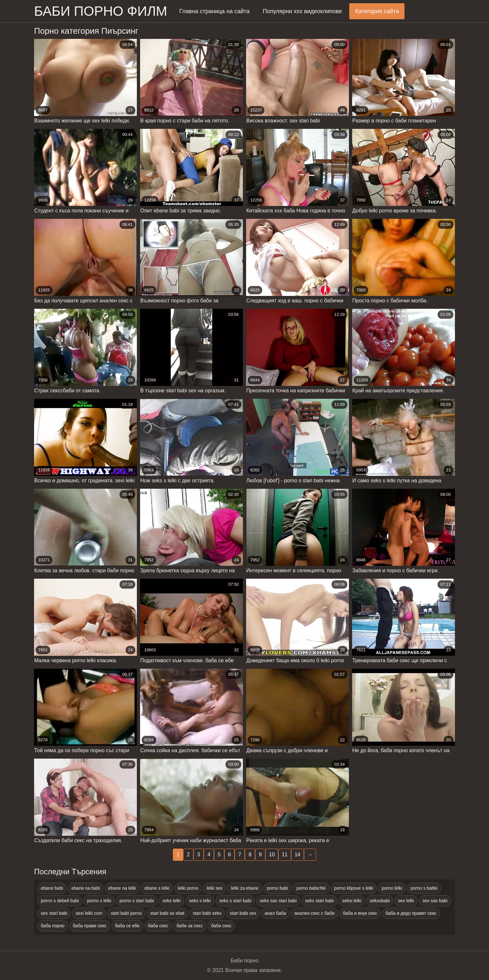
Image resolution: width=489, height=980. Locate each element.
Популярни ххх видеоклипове (302, 11)
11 (285, 855)
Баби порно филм (101, 11)
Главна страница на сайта (214, 11)
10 (272, 855)
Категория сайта (377, 11)
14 (298, 855)
